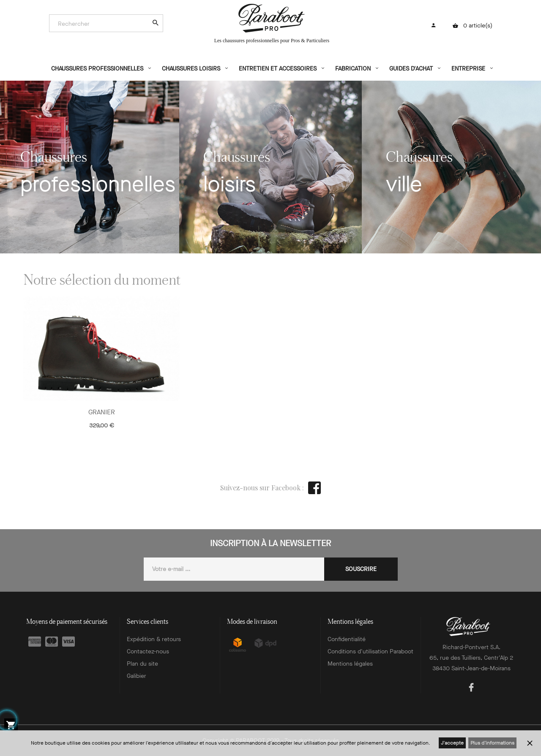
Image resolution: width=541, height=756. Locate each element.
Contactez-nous (148, 651)
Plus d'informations (492, 743)
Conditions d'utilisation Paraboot (370, 651)
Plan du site (142, 664)
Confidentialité (347, 639)
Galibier (137, 676)
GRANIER (102, 412)
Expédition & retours (154, 639)
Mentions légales (350, 664)
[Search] (102, 24)
